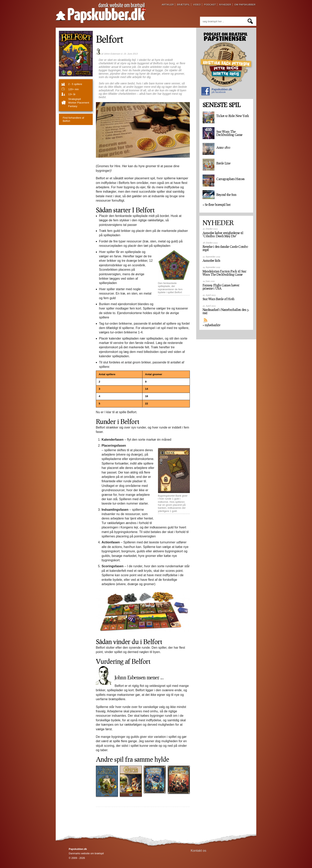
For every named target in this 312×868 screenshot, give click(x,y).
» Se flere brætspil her (217, 205)
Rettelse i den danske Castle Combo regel (225, 248)
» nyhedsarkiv (212, 325)
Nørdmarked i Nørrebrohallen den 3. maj (226, 311)
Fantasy (73, 106)
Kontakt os (198, 851)
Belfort (110, 39)
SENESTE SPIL (221, 105)
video (197, 5)
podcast (210, 5)
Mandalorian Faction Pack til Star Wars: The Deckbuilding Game (224, 273)
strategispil (75, 99)
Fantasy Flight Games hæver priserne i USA (221, 287)
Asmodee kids (211, 261)
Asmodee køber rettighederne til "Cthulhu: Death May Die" (223, 234)
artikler (168, 5)
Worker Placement (79, 103)
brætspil (183, 5)
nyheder (225, 5)
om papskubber (245, 5)
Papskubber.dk (217, 92)
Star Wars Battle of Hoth (218, 299)
